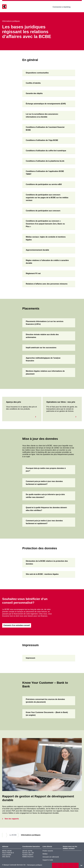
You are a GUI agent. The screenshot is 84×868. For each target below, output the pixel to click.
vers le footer (81, 865)
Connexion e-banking (63, 7)
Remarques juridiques (35, 865)
